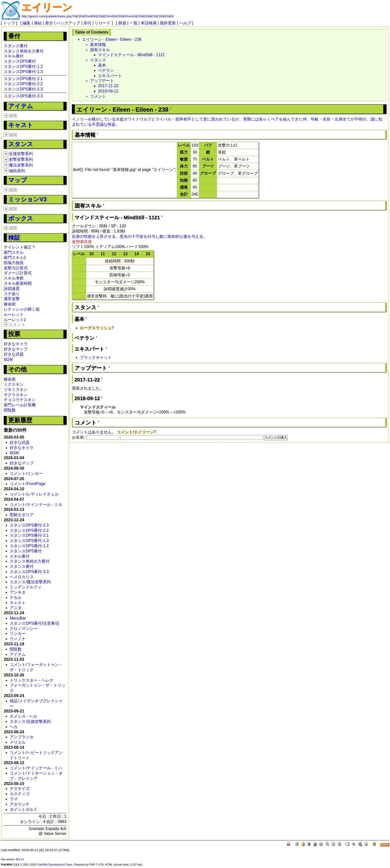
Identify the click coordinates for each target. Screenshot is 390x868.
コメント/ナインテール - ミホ (36, 505)
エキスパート (110, 76)
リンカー (18, 634)
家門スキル (14, 252)
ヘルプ (185, 23)
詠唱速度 (12, 289)
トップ (9, 23)
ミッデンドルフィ (26, 587)
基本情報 (98, 45)
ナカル (16, 598)
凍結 (38, 23)
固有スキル (100, 50)
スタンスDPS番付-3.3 (23, 96)
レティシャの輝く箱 (22, 309)
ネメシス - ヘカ (23, 716)
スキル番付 (14, 56)
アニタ (16, 608)
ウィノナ (18, 639)
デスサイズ (20, 789)
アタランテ (20, 804)
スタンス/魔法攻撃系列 (30, 582)
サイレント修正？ (20, 247)
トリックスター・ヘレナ (32, 680)
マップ (18, 180)
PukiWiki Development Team (55, 865)
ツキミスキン (16, 390)
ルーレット (14, 314)
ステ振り (12, 294)
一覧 (134, 23)
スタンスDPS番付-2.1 (23, 79)
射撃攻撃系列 (21, 159)
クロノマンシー (24, 629)
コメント (98, 96)
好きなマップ (16, 349)
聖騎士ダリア (22, 515)
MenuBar (18, 618)
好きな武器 (14, 354)
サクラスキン (16, 395)
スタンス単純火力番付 (24, 51)
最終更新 (168, 23)
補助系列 (17, 171)
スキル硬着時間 (18, 283)
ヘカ (14, 727)
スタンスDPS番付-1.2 (23, 66)
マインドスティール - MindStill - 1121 (131, 55)
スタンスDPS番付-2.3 (23, 89)
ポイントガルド (24, 809)
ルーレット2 (15, 320)
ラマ (14, 799)
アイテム (21, 106)
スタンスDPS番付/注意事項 (34, 623)
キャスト (21, 125)
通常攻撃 (12, 299)
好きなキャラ (16, 344)
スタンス (21, 144)
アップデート (102, 81)
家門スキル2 (15, 258)
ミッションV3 (27, 199)
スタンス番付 (16, 46)
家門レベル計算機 (20, 405)
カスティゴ (20, 794)
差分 (49, 23)
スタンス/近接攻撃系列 (30, 722)
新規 (122, 23)
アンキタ (18, 592)
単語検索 (149, 23)
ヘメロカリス (22, 577)
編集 (27, 23)
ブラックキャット (96, 357)
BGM (8, 359)
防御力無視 (14, 263)
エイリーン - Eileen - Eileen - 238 (112, 39)
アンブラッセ (22, 737)
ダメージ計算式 (18, 273)
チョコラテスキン (20, 400)
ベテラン (106, 70)
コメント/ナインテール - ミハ (36, 768)
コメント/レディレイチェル (34, 494)
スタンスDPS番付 (20, 61)
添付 (87, 23)
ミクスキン (14, 384)
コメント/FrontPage (27, 484)
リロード (102, 23)
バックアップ (68, 23)
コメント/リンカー (26, 474)
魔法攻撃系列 (21, 165)
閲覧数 (10, 410)
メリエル (18, 742)
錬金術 (10, 304)
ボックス (21, 218)
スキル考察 (14, 278)
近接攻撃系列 (21, 154)
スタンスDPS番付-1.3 (23, 72)
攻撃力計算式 (16, 268)
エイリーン (47, 7)
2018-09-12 (108, 91)
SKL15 (20, 859)
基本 (102, 65)
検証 (14, 237)
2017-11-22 (108, 86)
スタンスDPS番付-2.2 (23, 84)
